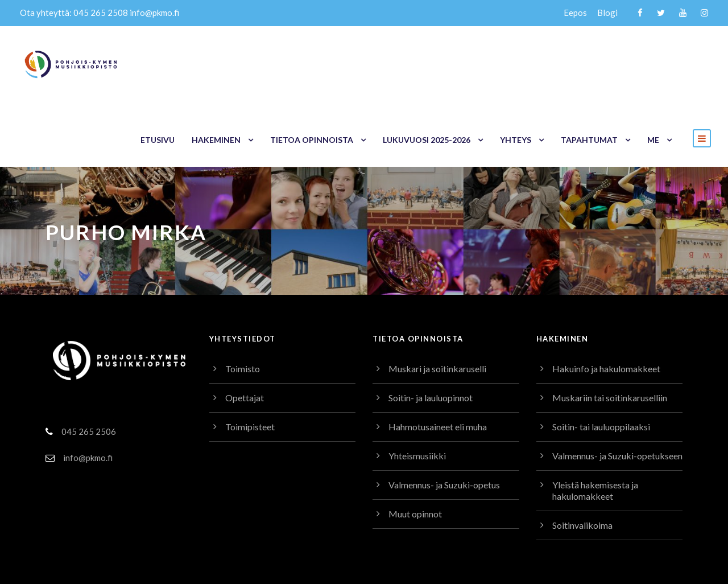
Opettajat (244, 334)
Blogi (608, 13)
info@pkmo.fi (150, 13)
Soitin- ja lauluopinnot (432, 334)
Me (653, 63)
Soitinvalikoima (583, 473)
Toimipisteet (249, 363)
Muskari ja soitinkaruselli (438, 305)
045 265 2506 (88, 367)
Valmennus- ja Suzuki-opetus (447, 421)
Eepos (576, 13)
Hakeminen (223, 63)
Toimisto (242, 305)
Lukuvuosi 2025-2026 (430, 63)
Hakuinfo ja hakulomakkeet (607, 305)
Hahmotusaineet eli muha (440, 363)
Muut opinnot (415, 450)
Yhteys (519, 63)
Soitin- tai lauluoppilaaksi (602, 363)
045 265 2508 (97, 13)
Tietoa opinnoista (317, 63)
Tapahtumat (591, 63)
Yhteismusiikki (417, 392)
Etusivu (165, 63)
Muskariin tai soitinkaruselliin (610, 334)
